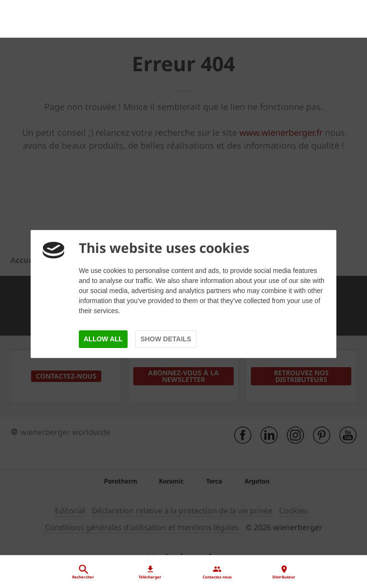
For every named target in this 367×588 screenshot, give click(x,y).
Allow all (103, 339)
